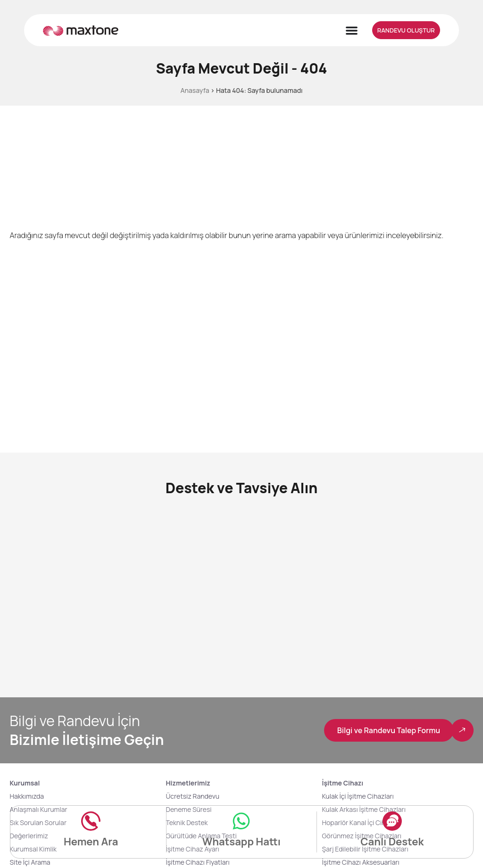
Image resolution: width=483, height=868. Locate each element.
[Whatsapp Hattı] (241, 820)
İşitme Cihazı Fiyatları (197, 862)
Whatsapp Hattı (241, 842)
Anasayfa (195, 90)
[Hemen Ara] (91, 820)
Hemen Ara (91, 842)
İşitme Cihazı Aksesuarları (361, 862)
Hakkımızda (27, 796)
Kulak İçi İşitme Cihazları (358, 796)
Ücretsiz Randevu (192, 796)
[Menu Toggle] (352, 30)
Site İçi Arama (30, 862)
